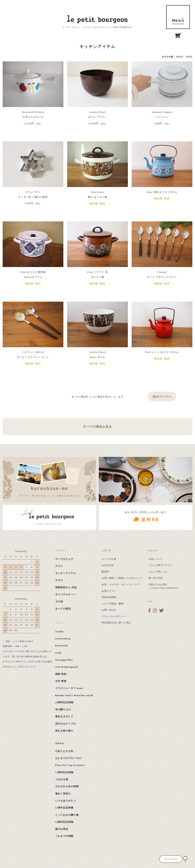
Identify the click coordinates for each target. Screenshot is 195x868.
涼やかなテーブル (66, 724)
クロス (59, 580)
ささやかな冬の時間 (67, 786)
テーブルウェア (64, 559)
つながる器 (62, 779)
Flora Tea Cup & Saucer (70, 765)
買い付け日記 (156, 578)
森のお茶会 (62, 829)
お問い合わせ (109, 610)
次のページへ (162, 397)
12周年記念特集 (64, 772)
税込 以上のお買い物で (146, 518)
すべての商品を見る (97, 427)
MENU (178, 17)
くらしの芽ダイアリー (160, 565)
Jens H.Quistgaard (67, 667)
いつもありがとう (66, 801)
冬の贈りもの (63, 709)
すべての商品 (63, 609)
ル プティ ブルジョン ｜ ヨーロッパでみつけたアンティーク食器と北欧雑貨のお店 (97, 27)
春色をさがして (64, 716)
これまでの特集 (64, 836)
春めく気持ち (63, 794)
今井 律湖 (61, 681)
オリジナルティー (66, 594)
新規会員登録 (109, 597)
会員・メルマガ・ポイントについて (121, 584)
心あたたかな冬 (64, 751)
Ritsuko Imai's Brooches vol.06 (74, 695)
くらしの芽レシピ (158, 572)
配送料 (105, 572)
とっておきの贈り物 (67, 815)
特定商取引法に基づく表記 (116, 623)
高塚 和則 (61, 674)
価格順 (179, 57)
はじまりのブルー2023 (68, 758)
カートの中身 (109, 559)
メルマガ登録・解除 (113, 604)
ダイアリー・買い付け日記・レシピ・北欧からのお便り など (50, 491)
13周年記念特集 (64, 808)
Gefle (58, 653)
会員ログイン (109, 591)
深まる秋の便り (64, 731)
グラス (59, 566)
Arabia (59, 631)
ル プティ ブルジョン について (49, 524)
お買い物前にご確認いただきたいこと (122, 578)
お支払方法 (108, 565)
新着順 (189, 57)
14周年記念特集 (64, 822)
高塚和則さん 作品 (66, 587)
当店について (156, 559)
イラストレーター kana (69, 688)
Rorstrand (61, 646)
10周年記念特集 (64, 702)
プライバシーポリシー (114, 616)
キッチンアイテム (66, 573)
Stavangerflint (64, 660)
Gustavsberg (63, 639)
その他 (59, 601)
